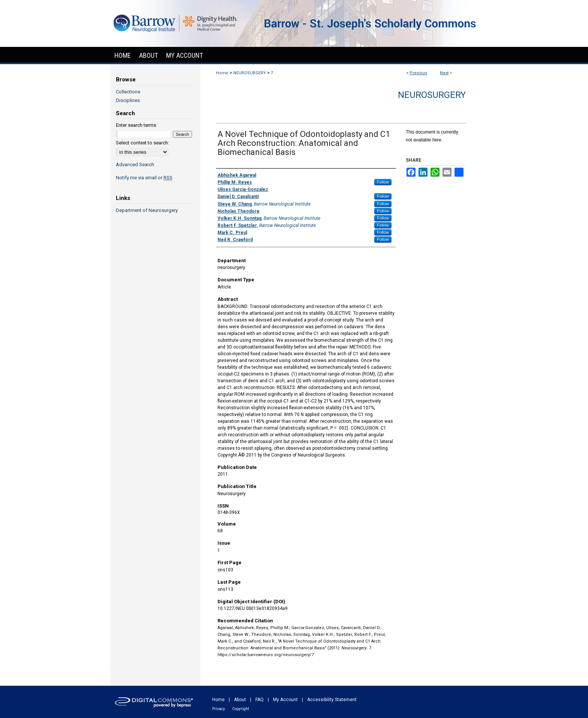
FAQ (259, 700)
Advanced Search (135, 164)
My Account (285, 700)
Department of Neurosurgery (147, 210)
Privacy (219, 709)
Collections (128, 92)
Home (222, 73)
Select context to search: (142, 143)
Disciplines (128, 100)
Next (444, 73)
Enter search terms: (136, 125)
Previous (418, 73)
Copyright (241, 709)
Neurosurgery (432, 95)
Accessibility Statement (332, 700)
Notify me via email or (144, 178)
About (240, 700)
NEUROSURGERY (250, 73)
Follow (383, 182)
